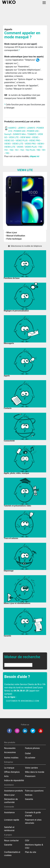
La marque (9, 768)
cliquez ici (34, 156)
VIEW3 (7, 144)
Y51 (6, 150)
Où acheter (30, 758)
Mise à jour (9, 795)
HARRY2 (12, 128)
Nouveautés (10, 748)
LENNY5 (31, 128)
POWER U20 (20, 131)
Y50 (40, 147)
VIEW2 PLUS (22, 141)
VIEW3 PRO (30, 144)
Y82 (7, 153)
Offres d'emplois (12, 772)
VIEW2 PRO (35, 141)
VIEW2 (35, 137)
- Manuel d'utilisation (15, 236)
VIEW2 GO (9, 141)
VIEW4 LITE (10, 147)
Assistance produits (14, 791)
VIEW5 (20, 147)
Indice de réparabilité (14, 780)
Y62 (22, 150)
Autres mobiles (11, 758)
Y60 (11, 150)
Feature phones (32, 748)
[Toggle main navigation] (44, 3)
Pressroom (30, 776)
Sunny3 (8, 134)
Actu (6, 776)
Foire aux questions (34, 791)
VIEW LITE (14, 137)
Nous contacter (11, 841)
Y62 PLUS (30, 150)
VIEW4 (40, 144)
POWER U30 (33, 131)
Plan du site (31, 852)
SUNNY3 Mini (19, 134)
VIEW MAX (25, 137)
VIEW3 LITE (18, 144)
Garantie (29, 799)
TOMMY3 (32, 134)
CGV (27, 841)
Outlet (28, 753)
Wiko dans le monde (35, 772)
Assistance (9, 812)
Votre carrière (31, 768)
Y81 (44, 150)
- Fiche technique (13, 239)
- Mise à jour (11, 233)
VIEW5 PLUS (31, 147)
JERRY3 (22, 128)
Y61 (17, 150)
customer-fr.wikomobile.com (23, 701)
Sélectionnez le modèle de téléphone (25, 246)
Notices (29, 795)
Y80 (38, 150)
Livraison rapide (12, 820)
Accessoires (10, 752)
